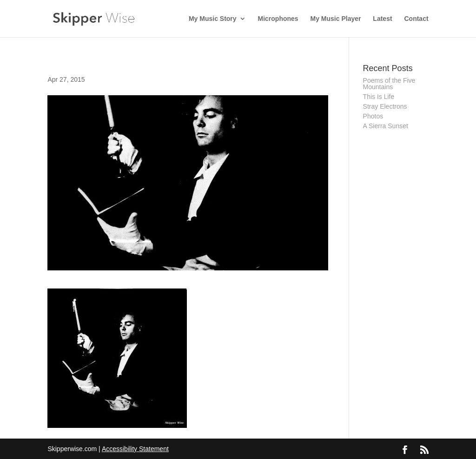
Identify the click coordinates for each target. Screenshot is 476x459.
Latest (382, 19)
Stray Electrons (385, 106)
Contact (416, 19)
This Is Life (379, 97)
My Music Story (213, 19)
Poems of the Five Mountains (389, 84)
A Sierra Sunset (386, 126)
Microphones (278, 19)
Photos (373, 116)
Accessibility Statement (135, 449)
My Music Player (336, 19)
